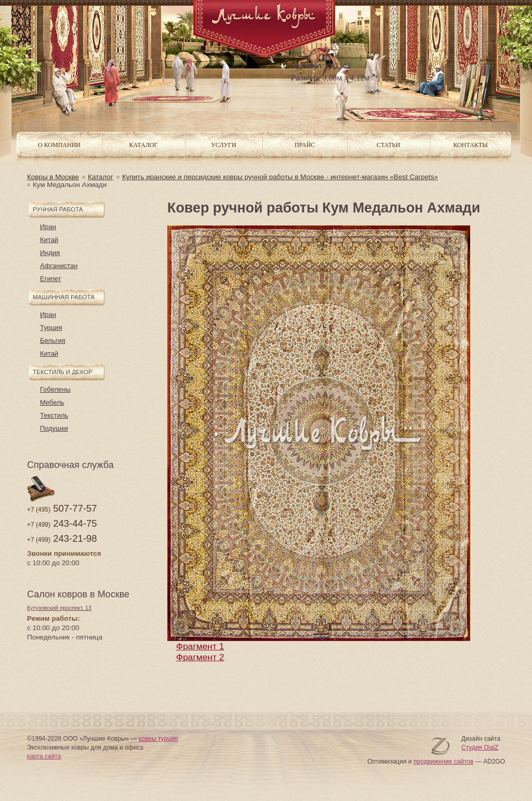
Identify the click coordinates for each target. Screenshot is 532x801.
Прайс (305, 145)
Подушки (54, 428)
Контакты (470, 145)
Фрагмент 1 (200, 646)
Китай (49, 240)
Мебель (52, 402)
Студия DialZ (480, 747)
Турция (51, 328)
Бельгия (53, 341)
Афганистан (59, 266)
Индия (50, 253)
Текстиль (54, 415)
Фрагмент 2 (200, 657)
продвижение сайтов (444, 762)
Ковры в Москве (53, 177)
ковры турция (158, 739)
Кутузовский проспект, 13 (59, 608)
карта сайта (44, 756)
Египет (50, 279)
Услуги (223, 145)
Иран (48, 227)
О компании (59, 145)
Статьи (388, 145)
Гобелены (55, 389)
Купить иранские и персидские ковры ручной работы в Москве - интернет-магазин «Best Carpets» (280, 177)
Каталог (101, 177)
